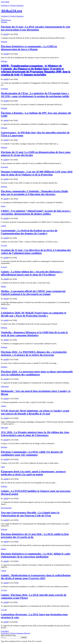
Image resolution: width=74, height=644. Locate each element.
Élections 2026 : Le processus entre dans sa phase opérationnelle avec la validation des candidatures (37, 373)
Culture (4, 226)
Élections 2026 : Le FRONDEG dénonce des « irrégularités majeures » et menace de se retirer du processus (34, 353)
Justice (3, 206)
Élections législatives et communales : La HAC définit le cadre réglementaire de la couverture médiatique (36, 555)
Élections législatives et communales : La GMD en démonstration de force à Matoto (29, 48)
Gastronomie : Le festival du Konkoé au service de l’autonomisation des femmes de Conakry (29, 232)
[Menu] (2, 19)
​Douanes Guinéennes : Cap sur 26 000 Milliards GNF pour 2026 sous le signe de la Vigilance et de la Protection (37, 173)
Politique (4, 22)
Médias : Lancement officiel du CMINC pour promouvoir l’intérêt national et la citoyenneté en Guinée (33, 293)
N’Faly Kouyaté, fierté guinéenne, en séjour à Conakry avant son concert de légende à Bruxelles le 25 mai (35, 412)
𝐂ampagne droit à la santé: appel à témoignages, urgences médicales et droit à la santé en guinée (33, 473)
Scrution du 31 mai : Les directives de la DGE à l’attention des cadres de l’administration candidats (36, 252)
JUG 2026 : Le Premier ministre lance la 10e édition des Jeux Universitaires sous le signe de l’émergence (35, 434)
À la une (4, 245)
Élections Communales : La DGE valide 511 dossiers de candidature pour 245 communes (32, 453)
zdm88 (6, 34)
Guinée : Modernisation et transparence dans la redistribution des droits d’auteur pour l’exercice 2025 (36, 577)
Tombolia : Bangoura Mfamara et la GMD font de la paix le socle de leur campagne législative (34, 334)
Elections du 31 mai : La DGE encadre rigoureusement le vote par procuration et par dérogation (36, 28)
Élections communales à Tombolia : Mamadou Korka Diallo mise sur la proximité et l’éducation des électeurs (34, 193)
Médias (3, 286)
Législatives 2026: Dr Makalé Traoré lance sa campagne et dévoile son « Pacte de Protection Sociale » (34, 314)
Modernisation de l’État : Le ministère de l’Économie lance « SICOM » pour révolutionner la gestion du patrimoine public (35, 95)
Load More (5, 631)
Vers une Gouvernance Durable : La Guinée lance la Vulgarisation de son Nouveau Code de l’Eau (30, 514)
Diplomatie (5, 386)
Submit (24, 637)
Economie (4, 89)
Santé (3, 467)
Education (4, 428)
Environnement (6, 508)
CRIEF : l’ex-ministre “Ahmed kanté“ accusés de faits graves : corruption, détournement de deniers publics (36, 212)
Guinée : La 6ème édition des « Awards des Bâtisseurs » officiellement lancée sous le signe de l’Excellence (32, 273)
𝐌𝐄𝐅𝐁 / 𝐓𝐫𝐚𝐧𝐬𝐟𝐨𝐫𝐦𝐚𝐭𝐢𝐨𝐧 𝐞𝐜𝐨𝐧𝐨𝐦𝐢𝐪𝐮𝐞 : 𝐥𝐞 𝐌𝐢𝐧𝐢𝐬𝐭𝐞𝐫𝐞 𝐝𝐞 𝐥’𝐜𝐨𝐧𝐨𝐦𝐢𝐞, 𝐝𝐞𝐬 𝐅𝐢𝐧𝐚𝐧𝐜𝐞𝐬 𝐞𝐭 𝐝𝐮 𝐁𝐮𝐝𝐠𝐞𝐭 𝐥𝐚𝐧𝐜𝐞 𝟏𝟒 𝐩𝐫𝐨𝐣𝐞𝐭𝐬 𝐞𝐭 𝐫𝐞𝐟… (36, 70)
